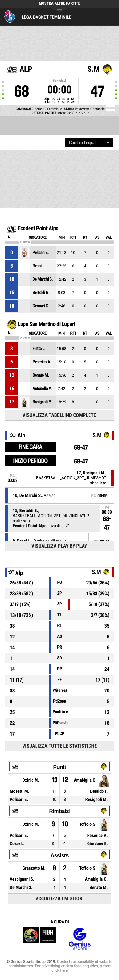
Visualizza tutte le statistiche (60, 746)
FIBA (39, 939)
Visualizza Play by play (59, 546)
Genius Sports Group (80, 939)
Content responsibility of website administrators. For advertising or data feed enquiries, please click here (60, 966)
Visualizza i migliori (60, 899)
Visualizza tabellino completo (60, 415)
